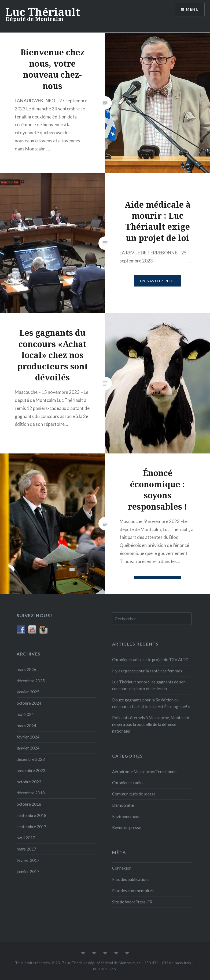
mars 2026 (26, 669)
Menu (192, 10)
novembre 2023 (31, 770)
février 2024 (28, 737)
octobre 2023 (29, 782)
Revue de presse (127, 827)
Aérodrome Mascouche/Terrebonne (144, 772)
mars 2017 (26, 849)
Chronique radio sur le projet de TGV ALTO (150, 660)
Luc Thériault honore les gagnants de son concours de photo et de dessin (149, 685)
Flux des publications (131, 879)
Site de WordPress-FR (132, 902)
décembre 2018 (31, 793)
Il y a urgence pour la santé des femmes (147, 671)
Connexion (122, 868)
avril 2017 (26, 838)
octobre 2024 (29, 703)
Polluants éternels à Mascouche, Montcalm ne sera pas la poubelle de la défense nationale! (151, 724)
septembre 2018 (32, 815)
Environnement (126, 816)
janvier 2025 (28, 692)
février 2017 (28, 860)
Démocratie (123, 805)
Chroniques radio (127, 783)
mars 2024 (26, 726)
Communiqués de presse (134, 794)
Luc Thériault (43, 12)
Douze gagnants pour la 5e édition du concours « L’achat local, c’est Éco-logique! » (151, 703)
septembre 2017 (32, 827)
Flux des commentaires (133, 891)
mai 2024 (25, 714)
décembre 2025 (31, 681)
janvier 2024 (28, 748)
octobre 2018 (29, 804)
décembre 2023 (31, 759)
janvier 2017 (28, 871)
